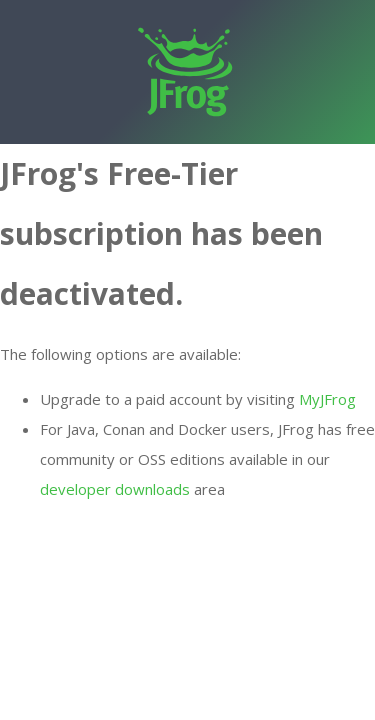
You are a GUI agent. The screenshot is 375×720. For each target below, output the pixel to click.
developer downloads (115, 489)
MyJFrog (327, 399)
